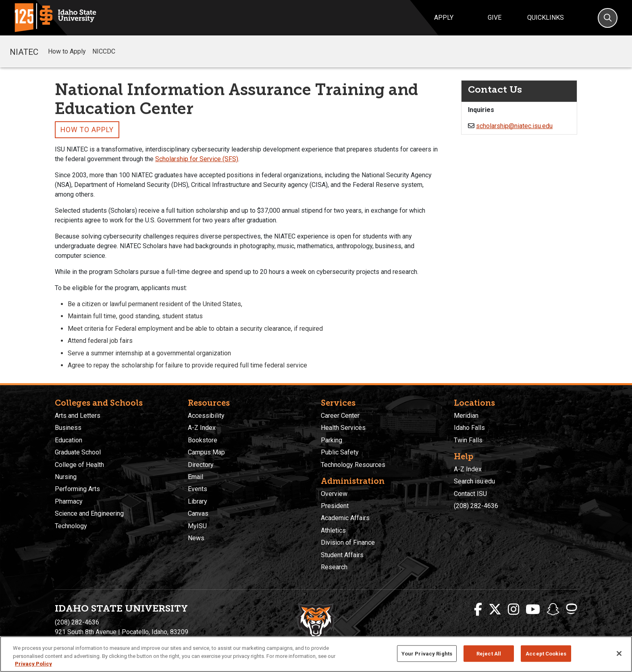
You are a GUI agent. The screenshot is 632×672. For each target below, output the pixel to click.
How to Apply (67, 51)
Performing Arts (77, 489)
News (196, 538)
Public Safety (340, 452)
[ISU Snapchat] (553, 610)
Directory (201, 465)
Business (68, 428)
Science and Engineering (89, 513)
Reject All (489, 653)
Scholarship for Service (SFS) (197, 159)
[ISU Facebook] (478, 610)
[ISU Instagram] (513, 610)
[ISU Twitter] (495, 610)
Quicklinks (546, 18)
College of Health (79, 465)
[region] (316, 654)
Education (69, 440)
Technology (71, 526)
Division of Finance (348, 542)
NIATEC (24, 51)
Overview (334, 494)
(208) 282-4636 (476, 506)
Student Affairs (342, 555)
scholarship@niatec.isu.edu (514, 126)
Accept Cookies (546, 653)
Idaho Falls (469, 428)
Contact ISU (470, 494)
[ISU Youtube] (533, 610)
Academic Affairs (345, 518)
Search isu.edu (474, 481)
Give (495, 18)
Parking (332, 440)
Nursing (66, 477)
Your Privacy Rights (427, 653)
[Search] (608, 18)
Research (334, 567)
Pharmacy (69, 501)
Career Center (340, 416)
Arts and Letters (78, 416)
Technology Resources (353, 465)
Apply (444, 18)
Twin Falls (468, 440)
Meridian (466, 416)
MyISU (197, 526)
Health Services (343, 428)
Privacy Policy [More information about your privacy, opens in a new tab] (33, 664)
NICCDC (104, 51)
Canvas (198, 513)
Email (195, 477)
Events (197, 489)
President (335, 506)
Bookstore (203, 440)
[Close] (619, 653)
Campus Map (206, 452)
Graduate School (78, 452)
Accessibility (206, 416)
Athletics (333, 530)
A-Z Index (202, 428)
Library (197, 501)
